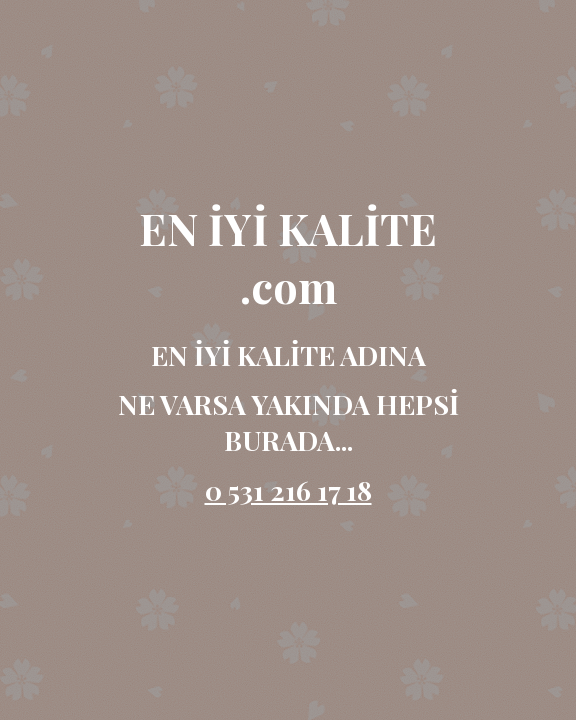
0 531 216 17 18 (288, 490)
